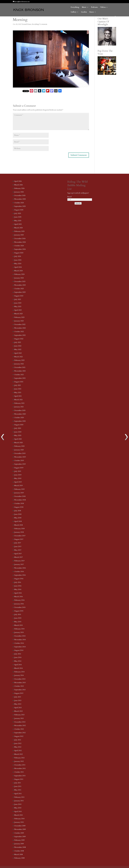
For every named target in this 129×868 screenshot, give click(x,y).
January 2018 (19, 532)
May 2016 (18, 589)
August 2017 (19, 539)
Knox (92, 12)
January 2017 (19, 564)
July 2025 (18, 213)
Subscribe (78, 203)
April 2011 (18, 794)
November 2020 (20, 414)
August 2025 (19, 210)
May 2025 (18, 221)
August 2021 (19, 382)
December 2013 (20, 679)
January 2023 (19, 321)
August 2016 (19, 579)
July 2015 (18, 614)
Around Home (27, 24)
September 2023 (20, 292)
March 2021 (18, 400)
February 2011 (19, 797)
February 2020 (19, 446)
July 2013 (18, 697)
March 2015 (18, 625)
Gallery (74, 12)
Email (69, 197)
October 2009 (19, 833)
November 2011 (20, 768)
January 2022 (19, 364)
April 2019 (18, 482)
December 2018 (20, 496)
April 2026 (18, 181)
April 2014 (18, 665)
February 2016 (19, 600)
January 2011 (19, 801)
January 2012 (19, 761)
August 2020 (19, 425)
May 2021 (18, 393)
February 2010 (19, 819)
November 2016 (20, 568)
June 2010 (18, 804)
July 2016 (18, 582)
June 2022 (18, 346)
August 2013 (19, 693)
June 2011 (18, 786)
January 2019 (19, 493)
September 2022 (20, 335)
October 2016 (19, 572)
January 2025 (19, 235)
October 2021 (19, 375)
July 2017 (18, 543)
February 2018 (19, 529)
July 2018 (18, 511)
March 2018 (18, 525)
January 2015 (19, 632)
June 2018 (18, 514)
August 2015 (19, 611)
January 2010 (19, 822)
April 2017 (18, 554)
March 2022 (18, 357)
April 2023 (18, 310)
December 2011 (20, 765)
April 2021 (18, 396)
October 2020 (19, 418)
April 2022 (18, 353)
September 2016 (20, 575)
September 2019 (20, 464)
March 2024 (18, 271)
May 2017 (18, 550)
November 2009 (20, 829)
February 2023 (19, 317)
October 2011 (19, 772)
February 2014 (19, 672)
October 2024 (19, 246)
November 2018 (20, 500)
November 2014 (20, 640)
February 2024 (19, 274)
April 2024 (18, 267)
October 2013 (19, 686)
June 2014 (18, 657)
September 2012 (20, 733)
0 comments (44, 24)
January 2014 (19, 675)
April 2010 (18, 812)
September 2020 (20, 421)
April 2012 (18, 751)
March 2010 (18, 815)
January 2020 (19, 450)
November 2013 (20, 683)
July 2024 (18, 256)
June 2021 (18, 389)
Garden (84, 12)
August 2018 (19, 507)
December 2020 (20, 410)
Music (84, 7)
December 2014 (20, 636)
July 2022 (18, 342)
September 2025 (20, 206)
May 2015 (18, 622)
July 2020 (18, 428)
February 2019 (19, 489)
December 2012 (20, 722)
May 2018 (18, 518)
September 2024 (20, 249)
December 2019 (20, 453)
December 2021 (20, 367)
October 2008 (19, 851)
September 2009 (20, 837)
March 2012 (18, 754)
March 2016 (18, 597)
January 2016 (19, 604)
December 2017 (20, 536)
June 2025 (18, 217)
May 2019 (18, 478)
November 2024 (20, 242)
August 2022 (19, 339)
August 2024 (19, 253)
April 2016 (18, 593)
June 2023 (18, 303)
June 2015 (18, 618)
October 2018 (19, 503)
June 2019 (18, 475)
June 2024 (18, 260)
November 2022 (20, 328)
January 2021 (19, 407)
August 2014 (19, 650)
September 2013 (20, 690)
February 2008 (19, 858)
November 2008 (20, 847)
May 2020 (18, 435)
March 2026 (18, 185)
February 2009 (19, 840)
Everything (75, 7)
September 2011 (20, 776)
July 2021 (18, 385)
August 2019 (19, 468)
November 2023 (20, 285)
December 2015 (20, 607)
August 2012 (19, 736)
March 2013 (18, 711)
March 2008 (18, 854)
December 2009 (20, 826)
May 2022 (18, 349)
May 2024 (18, 264)
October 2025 (19, 203)
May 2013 (18, 704)
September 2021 (20, 378)
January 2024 (19, 278)
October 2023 (19, 289)
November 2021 (20, 371)
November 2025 (20, 199)
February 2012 (19, 758)
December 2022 (20, 324)
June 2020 (18, 432)
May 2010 (18, 808)
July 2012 (18, 740)
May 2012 (18, 747)
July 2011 (18, 783)
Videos (103, 7)
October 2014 (19, 643)
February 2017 (19, 561)
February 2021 (19, 403)
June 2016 (18, 586)
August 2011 (19, 779)
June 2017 (18, 547)
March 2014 (18, 668)
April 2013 (18, 708)
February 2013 (19, 715)
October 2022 (19, 332)
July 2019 (18, 471)
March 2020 (18, 443)
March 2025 (18, 228)
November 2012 (20, 726)
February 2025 (19, 231)
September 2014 (20, 647)
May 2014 (18, 661)
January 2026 (19, 192)
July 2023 (18, 299)
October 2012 (19, 729)
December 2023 (20, 281)
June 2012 (18, 743)
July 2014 (18, 654)
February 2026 (19, 188)
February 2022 (19, 360)
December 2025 (20, 196)
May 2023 (18, 307)
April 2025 (18, 224)
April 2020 (18, 439)
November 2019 (20, 457)
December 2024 (20, 239)
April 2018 (18, 521)
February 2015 (19, 629)
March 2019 (18, 486)
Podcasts (94, 7)
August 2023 (19, 296)
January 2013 (19, 718)
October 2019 (19, 461)
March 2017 (18, 557)
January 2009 (19, 844)
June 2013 (18, 700)
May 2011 (18, 790)
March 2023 (18, 314)
